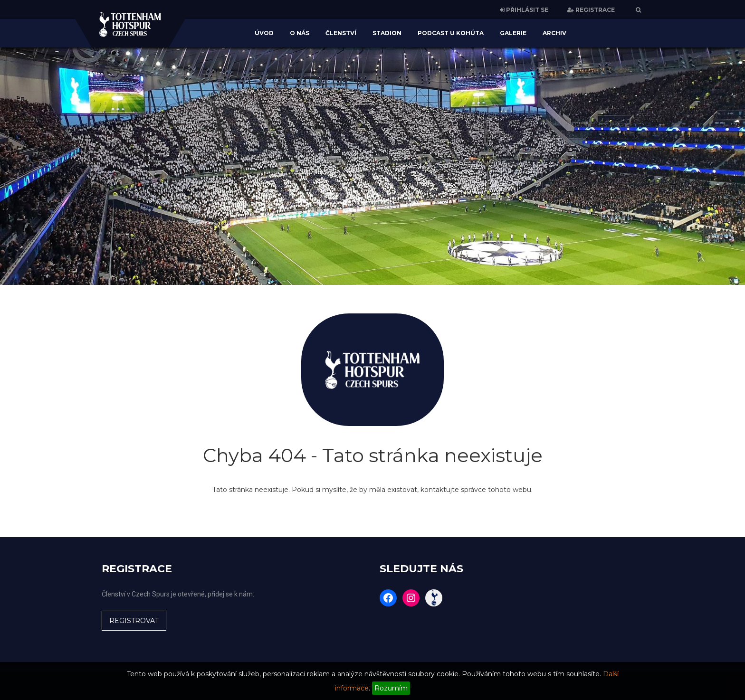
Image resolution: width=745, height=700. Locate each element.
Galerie (513, 33)
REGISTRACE (591, 10)
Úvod (264, 33)
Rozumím (391, 688)
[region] (372, 166)
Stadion (387, 33)
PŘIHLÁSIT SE (524, 10)
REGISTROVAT (134, 621)
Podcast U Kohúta (451, 33)
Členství (341, 33)
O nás (300, 33)
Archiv (554, 33)
